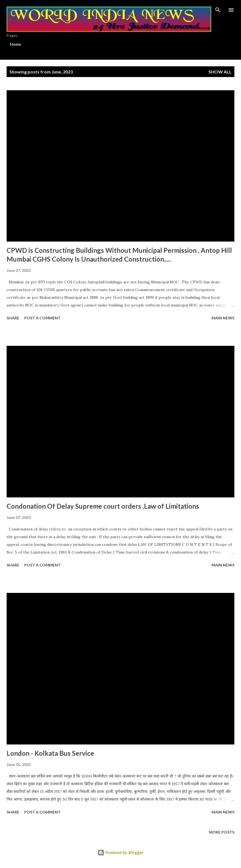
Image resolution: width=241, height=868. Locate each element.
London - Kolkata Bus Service (50, 753)
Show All (220, 72)
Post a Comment (42, 318)
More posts (222, 832)
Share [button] (13, 318)
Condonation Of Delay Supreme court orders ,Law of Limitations (103, 506)
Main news (223, 318)
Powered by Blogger (120, 852)
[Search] (218, 10)
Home (15, 44)
